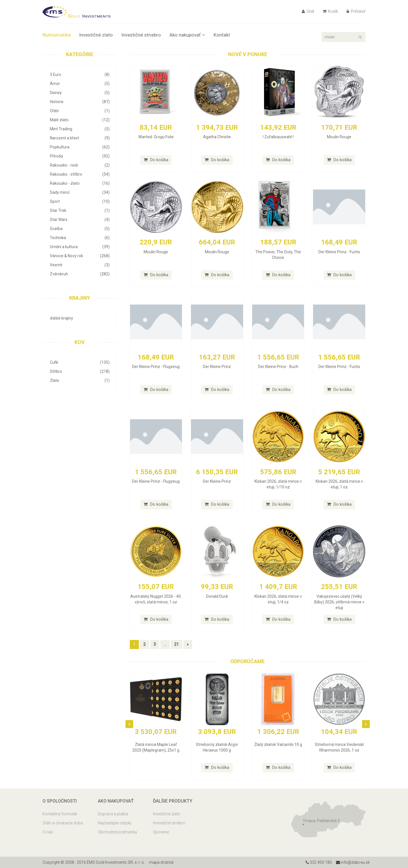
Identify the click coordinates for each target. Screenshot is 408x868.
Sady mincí (80, 192)
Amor (80, 84)
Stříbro (80, 371)
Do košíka (156, 160)
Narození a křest (80, 138)
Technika (80, 238)
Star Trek (80, 210)
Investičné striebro (141, 35)
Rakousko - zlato (80, 183)
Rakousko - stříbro (80, 174)
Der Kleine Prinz (217, 367)
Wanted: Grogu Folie (156, 137)
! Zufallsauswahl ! (278, 137)
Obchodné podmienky (117, 832)
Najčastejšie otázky (115, 823)
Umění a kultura (80, 247)
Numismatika (57, 35)
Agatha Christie (217, 137)
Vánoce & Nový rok (80, 256)
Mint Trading (80, 129)
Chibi (80, 111)
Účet (308, 11)
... (165, 644)
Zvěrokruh (80, 274)
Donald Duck (217, 596)
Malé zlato (80, 120)
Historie (80, 102)
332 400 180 (318, 862)
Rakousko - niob (80, 165)
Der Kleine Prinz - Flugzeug (156, 367)
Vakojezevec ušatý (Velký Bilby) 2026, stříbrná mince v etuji (339, 602)
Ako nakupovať (187, 35)
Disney (80, 93)
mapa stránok (162, 862)
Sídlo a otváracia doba (63, 823)
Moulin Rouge (339, 137)
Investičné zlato (96, 35)
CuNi (80, 362)
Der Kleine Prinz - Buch (278, 367)
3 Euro (80, 75)
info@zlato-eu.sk (352, 862)
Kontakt (222, 35)
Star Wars (80, 220)
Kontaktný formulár (60, 814)
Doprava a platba (113, 814)
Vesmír (80, 265)
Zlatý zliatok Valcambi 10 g (278, 744)
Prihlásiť (356, 11)
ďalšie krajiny (61, 318)
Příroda (80, 156)
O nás (48, 832)
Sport (80, 201)
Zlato (80, 380)
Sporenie (161, 832)
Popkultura (80, 147)
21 (177, 644)
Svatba (80, 229)
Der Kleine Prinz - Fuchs (339, 252)
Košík (330, 11)
